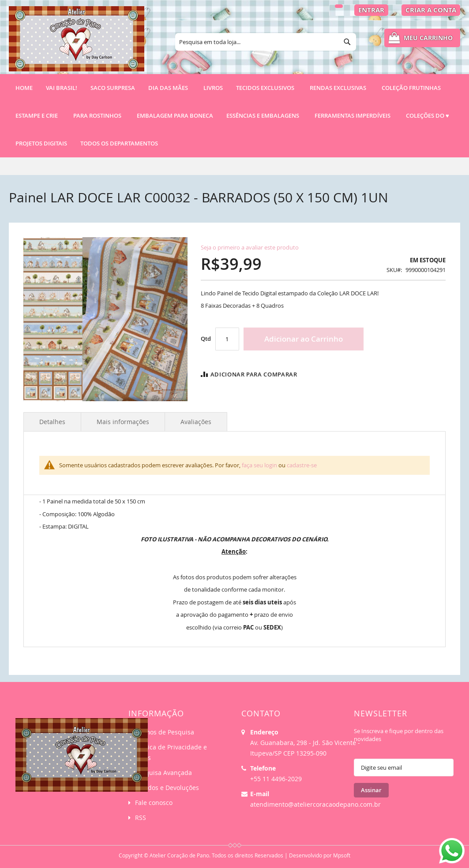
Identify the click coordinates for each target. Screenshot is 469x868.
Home (24, 88)
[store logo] (77, 43)
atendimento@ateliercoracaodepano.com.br (315, 804)
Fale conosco (154, 803)
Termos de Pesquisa (165, 732)
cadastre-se (302, 465)
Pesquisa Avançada (163, 773)
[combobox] (266, 42)
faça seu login (259, 465)
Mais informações (123, 422)
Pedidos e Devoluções (167, 788)
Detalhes (52, 422)
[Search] (347, 42)
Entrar (371, 10)
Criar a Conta (431, 10)
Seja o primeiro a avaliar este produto (250, 247)
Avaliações (196, 422)
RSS (141, 818)
